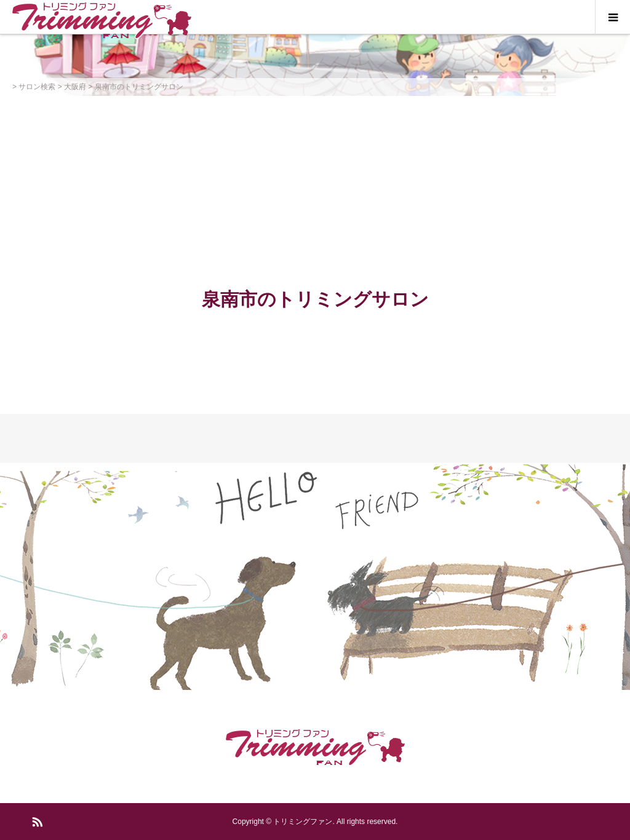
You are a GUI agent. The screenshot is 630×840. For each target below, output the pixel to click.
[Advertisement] (315, 188)
